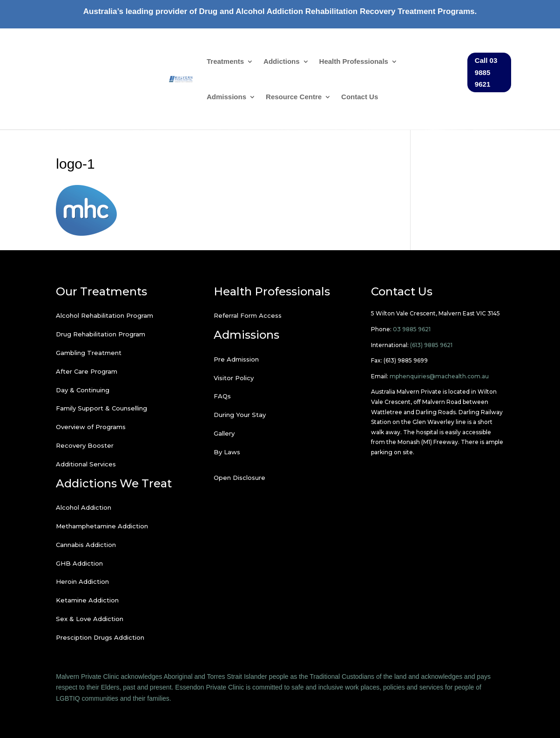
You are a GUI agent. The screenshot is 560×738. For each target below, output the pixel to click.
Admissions (226, 97)
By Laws (227, 452)
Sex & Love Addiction (90, 619)
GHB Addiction (79, 563)
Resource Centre (294, 97)
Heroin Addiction (82, 581)
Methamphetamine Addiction (102, 526)
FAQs (222, 396)
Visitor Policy (234, 378)
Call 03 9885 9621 (486, 72)
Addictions (282, 61)
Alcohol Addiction (84, 507)
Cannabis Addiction (86, 545)
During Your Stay (240, 415)
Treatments (225, 61)
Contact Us (360, 97)
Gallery (224, 433)
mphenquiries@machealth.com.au (439, 376)
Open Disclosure (240, 478)
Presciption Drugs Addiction (100, 637)
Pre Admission (236, 359)
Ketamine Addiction (87, 600)
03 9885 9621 (412, 329)
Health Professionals (354, 61)
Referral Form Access (248, 315)
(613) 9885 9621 (431, 345)
